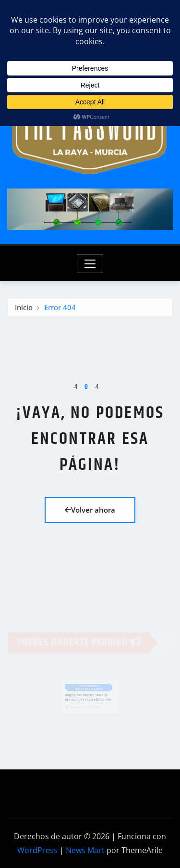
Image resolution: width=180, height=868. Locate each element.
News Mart (85, 850)
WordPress (37, 850)
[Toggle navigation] (90, 264)
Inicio (24, 309)
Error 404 (60, 309)
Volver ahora (90, 510)
